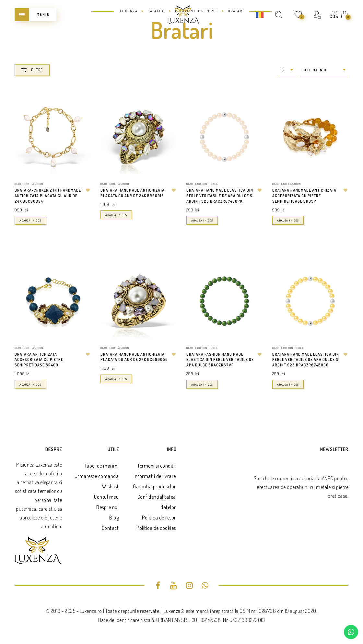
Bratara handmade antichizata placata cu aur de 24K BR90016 (133, 193)
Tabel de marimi (102, 466)
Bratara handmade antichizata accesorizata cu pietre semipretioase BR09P (304, 196)
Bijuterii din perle (202, 184)
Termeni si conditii (157, 466)
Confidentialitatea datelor (157, 502)
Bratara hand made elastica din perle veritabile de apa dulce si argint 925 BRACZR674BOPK (220, 196)
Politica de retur (159, 518)
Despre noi (107, 507)
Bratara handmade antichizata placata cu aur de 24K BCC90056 (134, 357)
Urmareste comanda (97, 476)
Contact (110, 528)
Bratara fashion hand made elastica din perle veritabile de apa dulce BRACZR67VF (220, 360)
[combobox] (287, 70)
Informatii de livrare (155, 476)
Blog (114, 518)
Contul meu (106, 497)
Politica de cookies (156, 528)
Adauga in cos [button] (30, 220)
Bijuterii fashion (29, 184)
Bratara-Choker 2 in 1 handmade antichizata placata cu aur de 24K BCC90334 (48, 196)
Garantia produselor (154, 486)
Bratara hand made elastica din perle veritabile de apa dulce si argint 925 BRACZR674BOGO (306, 360)
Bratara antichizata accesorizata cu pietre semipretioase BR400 (39, 360)
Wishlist (110, 486)
